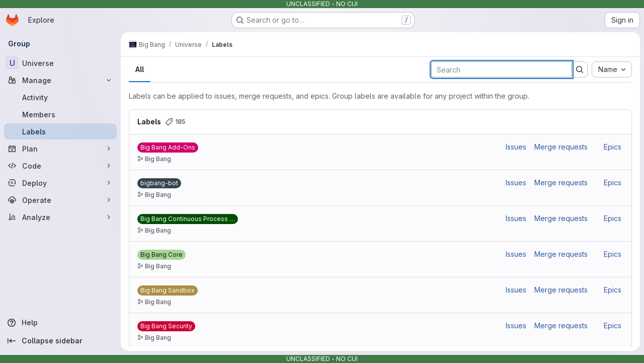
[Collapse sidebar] (60, 341)
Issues (516, 147)
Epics (613, 147)
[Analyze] (60, 217)
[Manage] (60, 80)
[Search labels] (502, 69)
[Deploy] (60, 183)
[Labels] (60, 131)
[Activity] (60, 97)
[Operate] (60, 200)
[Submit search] (580, 69)
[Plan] (60, 149)
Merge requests (561, 147)
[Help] (60, 323)
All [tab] (140, 69)
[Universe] (60, 63)
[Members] (60, 114)
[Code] (60, 166)
